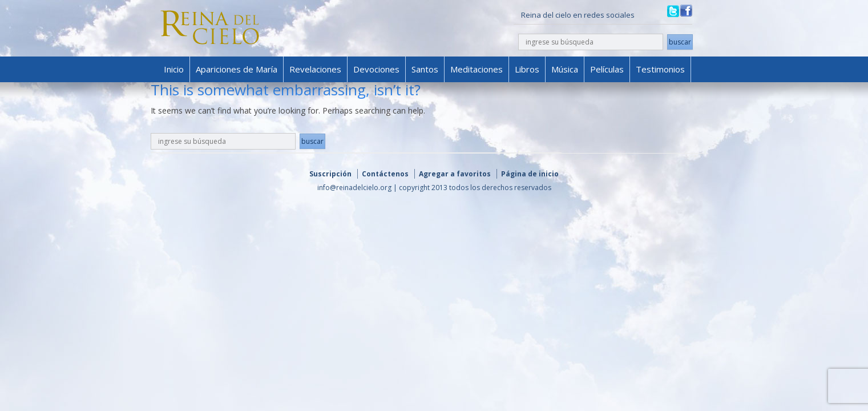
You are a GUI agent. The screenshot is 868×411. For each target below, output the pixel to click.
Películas (607, 69)
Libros (527, 69)
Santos (425, 69)
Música (565, 69)
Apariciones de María (237, 69)
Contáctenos (385, 174)
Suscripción (330, 174)
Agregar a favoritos (455, 174)
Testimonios (660, 69)
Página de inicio (530, 174)
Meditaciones (477, 69)
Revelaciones (315, 69)
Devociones (376, 69)
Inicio (174, 69)
